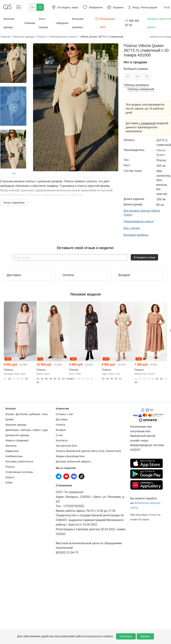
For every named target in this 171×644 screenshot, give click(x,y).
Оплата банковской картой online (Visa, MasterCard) (88, 451)
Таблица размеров (136, 85)
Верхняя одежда (16, 425)
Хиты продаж (43, 23)
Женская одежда (9, 23)
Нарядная (62, 23)
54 (137, 76)
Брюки (9, 419)
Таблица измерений (141, 89)
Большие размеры (78, 23)
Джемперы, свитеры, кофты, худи (27, 430)
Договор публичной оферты (73, 461)
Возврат (61, 430)
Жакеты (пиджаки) (17, 440)
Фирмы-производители (70, 456)
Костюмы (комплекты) (19, 461)
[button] (14, 42)
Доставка (62, 419)
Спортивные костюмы (19, 472)
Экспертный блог (67, 446)
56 (147, 76)
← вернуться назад (159, 37)
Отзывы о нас (64, 414)
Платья (10, 467)
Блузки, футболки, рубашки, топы (27, 414)
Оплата (60, 425)
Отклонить (126, 636)
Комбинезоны (14, 456)
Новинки (30, 23)
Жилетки (11, 446)
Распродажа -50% (105, 23)
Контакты (62, 440)
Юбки (9, 482)
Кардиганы (12, 451)
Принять (145, 636)
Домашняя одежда (17, 435)
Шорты (10, 477)
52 (128, 76)
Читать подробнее (14, 203)
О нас (59, 435)
